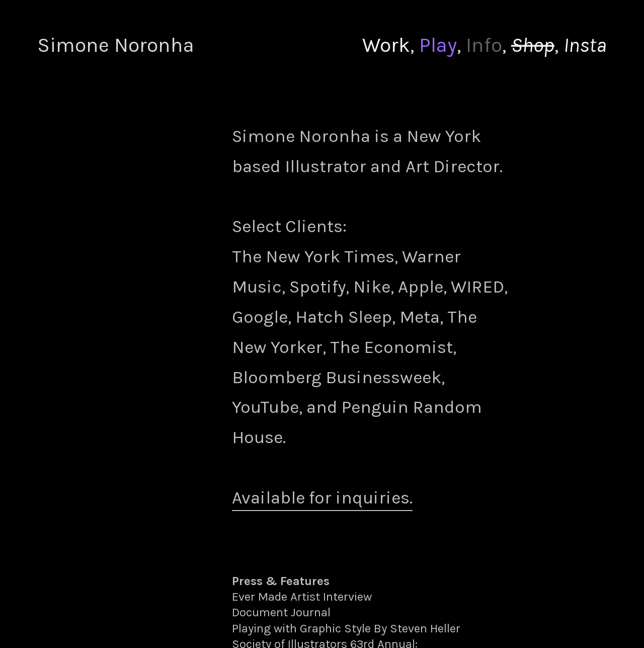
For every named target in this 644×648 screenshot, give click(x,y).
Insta (585, 45)
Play (438, 45)
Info (484, 45)
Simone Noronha (116, 45)
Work (386, 45)
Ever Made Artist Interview (302, 597)
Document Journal (281, 612)
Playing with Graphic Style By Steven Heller (346, 628)
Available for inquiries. (322, 498)
